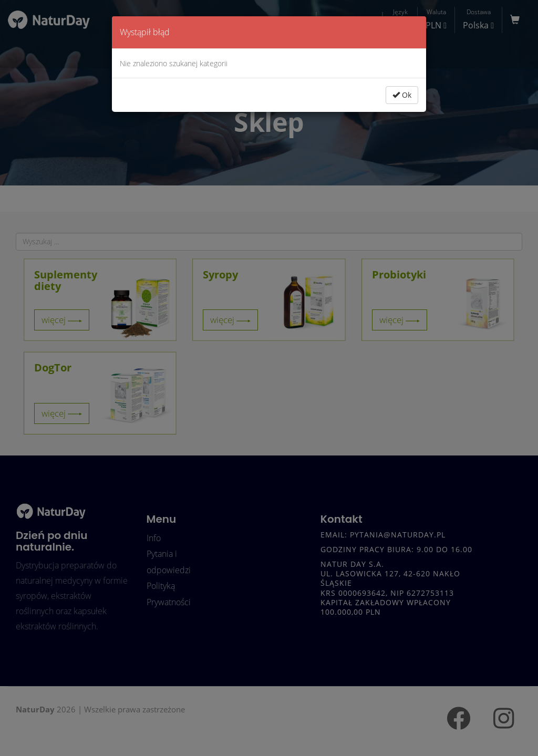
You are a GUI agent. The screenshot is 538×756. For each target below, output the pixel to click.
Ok (402, 95)
